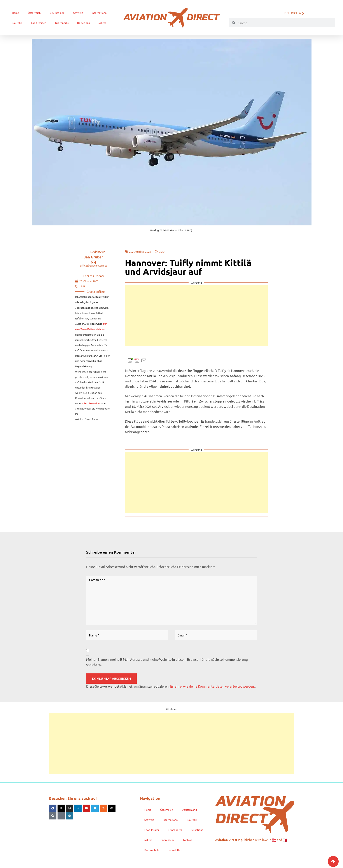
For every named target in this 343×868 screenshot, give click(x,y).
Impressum (167, 840)
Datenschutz (152, 850)
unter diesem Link (91, 403)
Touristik (17, 23)
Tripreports (62, 23)
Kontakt (187, 840)
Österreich (34, 13)
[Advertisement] (196, 316)
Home (16, 13)
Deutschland (57, 13)
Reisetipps (83, 23)
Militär (102, 23)
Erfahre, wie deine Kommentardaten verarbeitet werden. (213, 686)
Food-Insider (38, 23)
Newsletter (175, 850)
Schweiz (78, 13)
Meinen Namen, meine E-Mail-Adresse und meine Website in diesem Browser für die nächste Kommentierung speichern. (167, 662)
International (99, 13)
